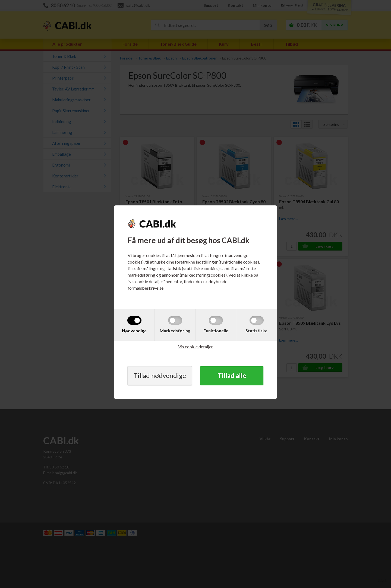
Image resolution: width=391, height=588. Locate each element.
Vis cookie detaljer (195, 347)
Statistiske (256, 331)
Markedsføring (175, 331)
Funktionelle (216, 331)
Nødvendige (134, 331)
